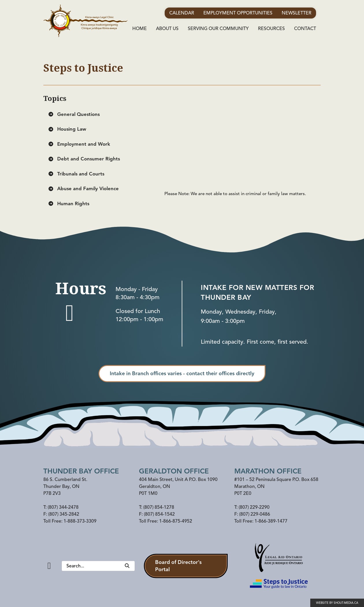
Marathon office (268, 471)
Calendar (182, 13)
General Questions (74, 114)
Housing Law (67, 129)
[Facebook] (49, 566)
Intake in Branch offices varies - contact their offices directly (182, 373)
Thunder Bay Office (81, 471)
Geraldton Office (174, 471)
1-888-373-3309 (80, 521)
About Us (167, 29)
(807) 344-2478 (63, 507)
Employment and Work (79, 144)
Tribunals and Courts (76, 174)
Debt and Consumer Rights (84, 159)
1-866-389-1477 (271, 521)
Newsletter (297, 13)
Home (140, 29)
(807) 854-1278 (159, 507)
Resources (271, 29)
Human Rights (69, 204)
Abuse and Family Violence (83, 189)
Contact (305, 29)
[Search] (127, 566)
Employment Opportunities (238, 13)
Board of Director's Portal (178, 566)
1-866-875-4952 (176, 521)
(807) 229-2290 (254, 507)
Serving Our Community (218, 29)
